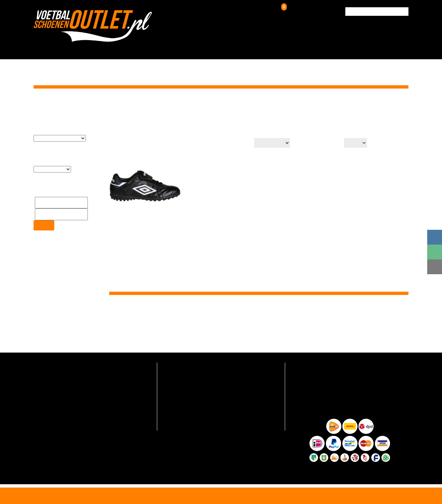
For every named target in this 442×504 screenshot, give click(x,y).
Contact (394, 48)
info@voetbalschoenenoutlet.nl (71, 383)
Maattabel (172, 414)
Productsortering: (229, 143)
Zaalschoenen (265, 48)
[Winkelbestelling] (270, 143)
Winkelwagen (297, 10)
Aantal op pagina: (320, 143)
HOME (106, 48)
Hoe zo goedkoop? (181, 404)
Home (338, 105)
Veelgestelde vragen (183, 366)
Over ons (304, 48)
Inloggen (246, 12)
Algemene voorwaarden (186, 424)
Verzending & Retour (349, 48)
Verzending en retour (183, 375)
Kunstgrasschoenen (208, 48)
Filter (44, 210)
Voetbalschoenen (146, 48)
